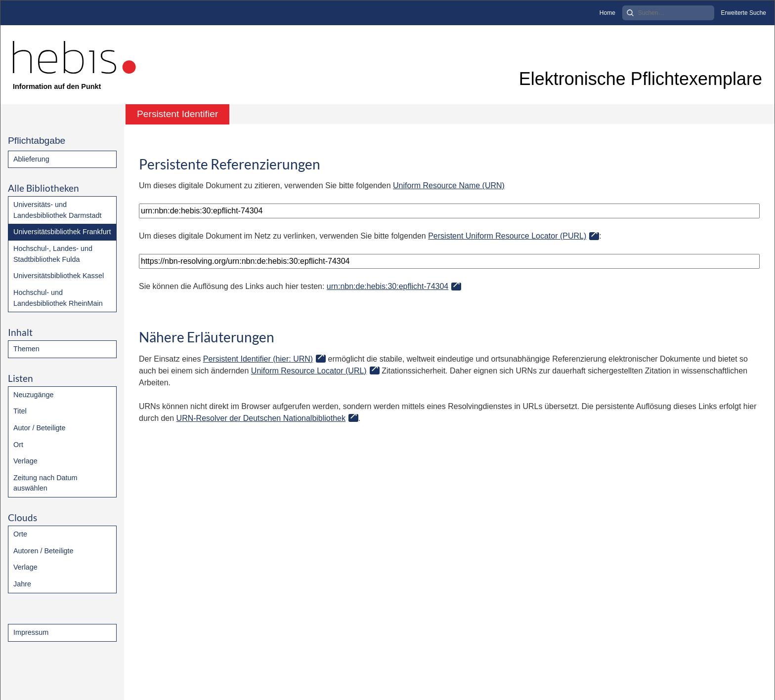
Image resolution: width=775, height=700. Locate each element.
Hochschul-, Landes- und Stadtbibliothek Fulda (53, 254)
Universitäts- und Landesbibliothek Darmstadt (57, 210)
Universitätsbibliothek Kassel (59, 276)
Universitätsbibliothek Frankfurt (62, 232)
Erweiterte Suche (744, 13)
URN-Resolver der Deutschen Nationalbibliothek (261, 418)
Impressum (31, 632)
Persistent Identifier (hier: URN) (258, 359)
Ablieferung (31, 159)
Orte (20, 534)
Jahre (22, 584)
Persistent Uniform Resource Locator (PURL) (507, 236)
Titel (20, 411)
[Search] (668, 13)
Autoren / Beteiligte (43, 551)
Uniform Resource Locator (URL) (309, 371)
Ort (18, 445)
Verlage (25, 461)
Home (607, 13)
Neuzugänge (34, 395)
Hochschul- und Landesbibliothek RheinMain (58, 298)
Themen (26, 349)
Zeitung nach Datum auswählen (45, 483)
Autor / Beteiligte (40, 428)
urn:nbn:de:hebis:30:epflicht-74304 (387, 286)
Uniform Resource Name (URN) (449, 185)
